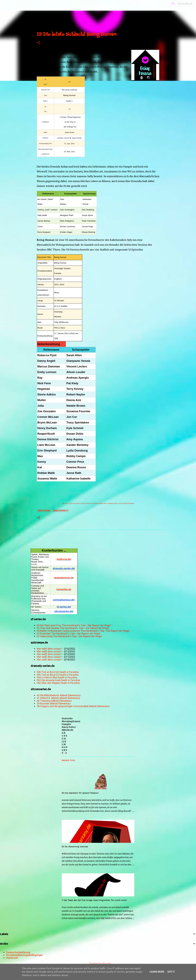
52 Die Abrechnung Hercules (75, 847)
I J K (64, 741)
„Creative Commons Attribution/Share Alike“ (93, 503)
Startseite (67, 718)
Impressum (12, 958)
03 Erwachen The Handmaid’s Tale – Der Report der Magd (68, 633)
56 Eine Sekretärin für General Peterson (80, 793)
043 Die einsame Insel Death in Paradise (58, 680)
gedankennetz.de (64, 578)
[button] (39, 43)
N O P (65, 747)
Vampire (66, 724)
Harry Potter (69, 727)
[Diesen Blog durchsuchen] (178, 4)
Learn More (157, 972)
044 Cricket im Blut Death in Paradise (57, 677)
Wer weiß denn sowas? (49, 649)
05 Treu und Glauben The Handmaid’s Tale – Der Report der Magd (73, 628)
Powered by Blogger (98, 963)
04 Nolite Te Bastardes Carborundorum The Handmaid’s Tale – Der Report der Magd (83, 631)
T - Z (64, 753)
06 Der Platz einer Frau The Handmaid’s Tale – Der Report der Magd (74, 625)
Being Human (44, 511)
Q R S (64, 750)
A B (64, 733)
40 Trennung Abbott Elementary (54, 701)
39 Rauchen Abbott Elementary (54, 703)
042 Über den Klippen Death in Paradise (58, 683)
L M (64, 744)
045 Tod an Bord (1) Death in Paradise (58, 675)
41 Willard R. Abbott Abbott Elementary (58, 698)
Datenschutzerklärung (18, 952)
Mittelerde (68, 730)
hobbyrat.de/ (64, 559)
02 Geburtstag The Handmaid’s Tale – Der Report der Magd (69, 636)
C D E (64, 736)
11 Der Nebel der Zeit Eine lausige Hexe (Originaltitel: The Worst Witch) (94, 900)
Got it (171, 972)
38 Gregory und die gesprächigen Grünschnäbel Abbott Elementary (73, 706)
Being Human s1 (61, 511)
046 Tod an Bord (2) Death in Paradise (58, 672)
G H (64, 739)
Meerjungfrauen (71, 721)
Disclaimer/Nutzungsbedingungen (24, 955)
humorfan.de (64, 589)
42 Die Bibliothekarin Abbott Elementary (59, 695)
